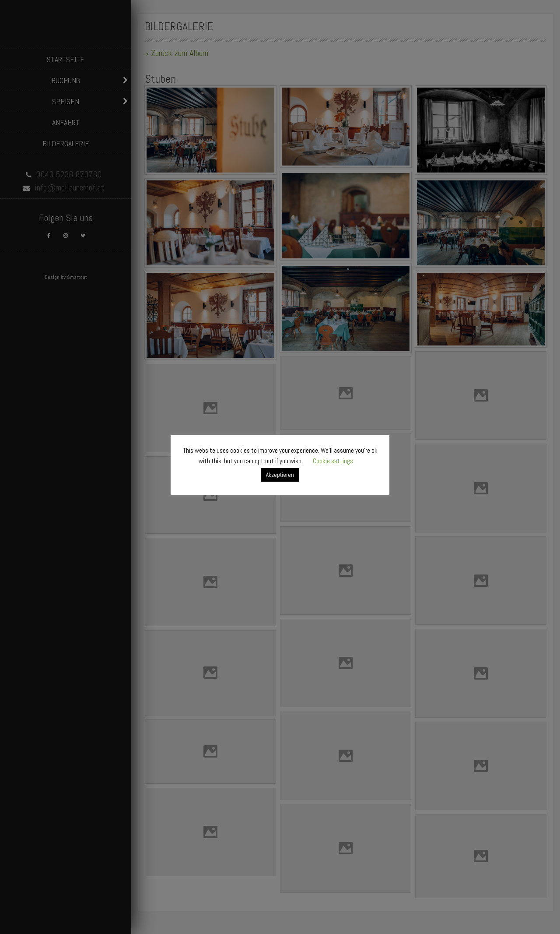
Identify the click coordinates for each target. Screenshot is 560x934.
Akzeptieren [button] (280, 475)
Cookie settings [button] (333, 461)
